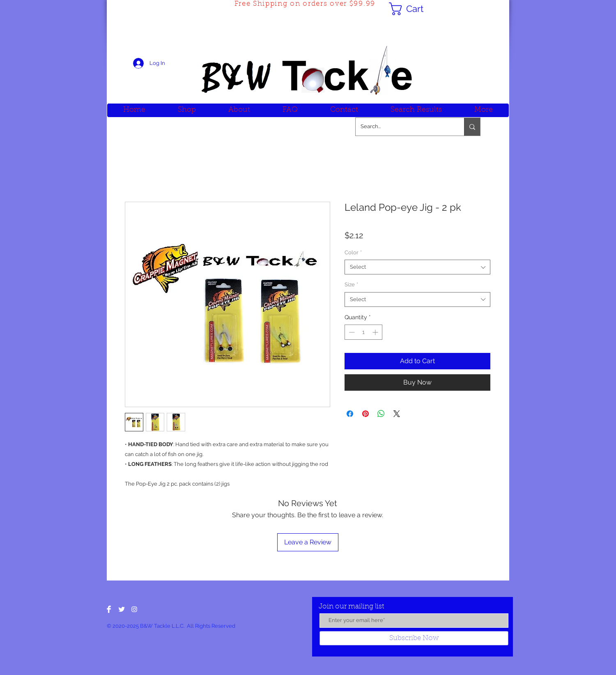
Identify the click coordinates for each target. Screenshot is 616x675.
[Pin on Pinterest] (365, 414)
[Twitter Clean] (122, 609)
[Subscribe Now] (414, 638)
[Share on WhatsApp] (381, 414)
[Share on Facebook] (350, 414)
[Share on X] (397, 414)
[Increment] (376, 332)
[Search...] (404, 127)
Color (353, 252)
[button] (414, 9)
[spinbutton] (363, 332)
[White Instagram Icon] (134, 609)
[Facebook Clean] (109, 609)
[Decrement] (351, 332)
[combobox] (417, 267)
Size (351, 285)
